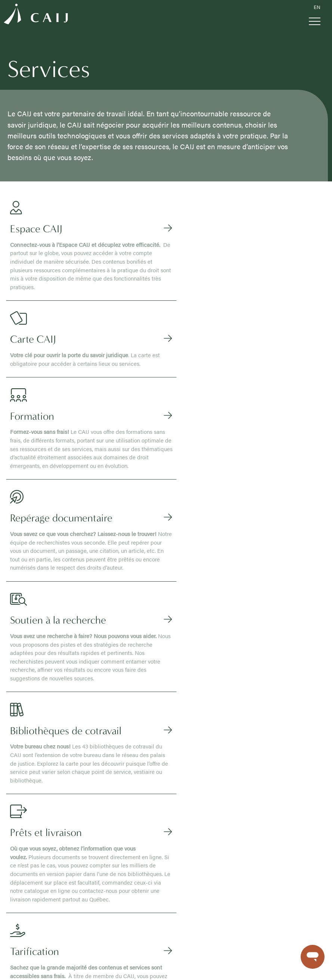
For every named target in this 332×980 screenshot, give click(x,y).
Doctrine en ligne (195, 787)
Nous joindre (92, 904)
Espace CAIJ (22, 879)
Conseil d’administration (35, 779)
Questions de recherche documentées (220, 803)
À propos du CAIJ (28, 771)
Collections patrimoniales (205, 851)
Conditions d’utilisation (141, 967)
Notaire (82, 795)
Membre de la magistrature (104, 787)
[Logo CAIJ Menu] (36, 15)
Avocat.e (83, 779)
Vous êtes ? (87, 771)
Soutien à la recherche (33, 912)
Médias (86, 879)
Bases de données (197, 819)
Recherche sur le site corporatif (113, 872)
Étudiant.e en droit (94, 819)
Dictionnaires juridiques (203, 811)
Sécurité (181, 967)
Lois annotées (192, 795)
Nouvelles (89, 896)
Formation (19, 896)
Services (17, 872)
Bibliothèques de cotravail (37, 920)
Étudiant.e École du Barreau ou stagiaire (119, 803)
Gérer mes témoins (28, 967)
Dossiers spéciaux (197, 835)
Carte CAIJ (20, 888)
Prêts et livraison (27, 928)
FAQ (82, 888)
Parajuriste (86, 811)
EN (317, 7)
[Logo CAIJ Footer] (17, 743)
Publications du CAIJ (31, 787)
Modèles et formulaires (202, 827)
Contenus (187, 771)
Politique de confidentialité (82, 967)
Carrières (18, 795)
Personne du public (96, 827)
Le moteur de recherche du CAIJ (213, 779)
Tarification (20, 936)
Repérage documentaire (35, 904)
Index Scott (189, 843)
